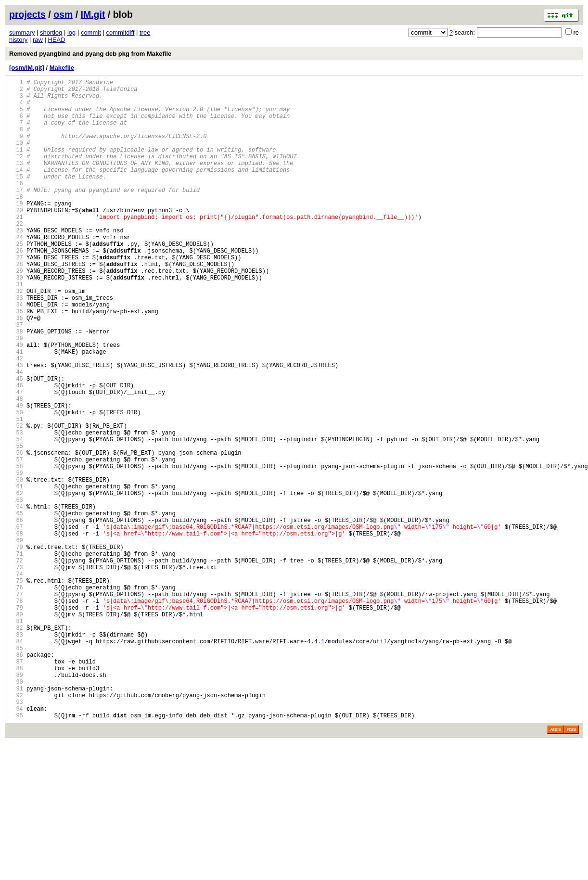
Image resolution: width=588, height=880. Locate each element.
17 (16, 214)
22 (16, 255)
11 (16, 165)
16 (16, 206)
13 (16, 182)
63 (16, 591)
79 (16, 721)
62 (16, 582)
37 (16, 378)
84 (16, 762)
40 (16, 402)
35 (16, 362)
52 (16, 501)
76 (16, 697)
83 (16, 754)
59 (16, 558)
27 (16, 296)
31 (16, 329)
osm (63, 14)
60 (16, 566)
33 (16, 345)
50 (16, 484)
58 (16, 550)
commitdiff (120, 32)
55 (16, 525)
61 (16, 574)
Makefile (62, 68)
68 (16, 631)
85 (16, 771)
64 (16, 599)
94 (16, 844)
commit (91, 32)
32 (16, 337)
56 (16, 533)
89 (16, 803)
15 (16, 198)
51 (16, 492)
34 (16, 353)
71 (16, 656)
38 (16, 386)
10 (16, 157)
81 (16, 738)
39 (16, 394)
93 (16, 836)
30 (16, 321)
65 (16, 607)
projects (27, 14)
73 (16, 672)
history (18, 40)
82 (16, 746)
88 (16, 795)
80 (16, 730)
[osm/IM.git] (27, 68)
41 (16, 411)
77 (16, 705)
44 (16, 435)
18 (16, 223)
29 (16, 312)
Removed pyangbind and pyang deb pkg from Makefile (90, 54)
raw (38, 40)
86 (16, 779)
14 (16, 190)
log (71, 32)
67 (16, 623)
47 (16, 460)
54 (16, 517)
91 (16, 820)
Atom (556, 867)
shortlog (51, 32)
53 (16, 509)
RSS (571, 867)
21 (16, 247)
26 (16, 288)
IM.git (93, 14)
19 (16, 231)
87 (16, 787)
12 (16, 173)
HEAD (56, 40)
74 (16, 681)
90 (16, 811)
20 (16, 239)
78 (16, 713)
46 (16, 452)
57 (16, 542)
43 (16, 427)
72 (16, 664)
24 (16, 272)
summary (22, 32)
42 (16, 419)
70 (16, 648)
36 (16, 370)
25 (16, 280)
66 (16, 615)
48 (16, 468)
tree (145, 32)
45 (16, 443)
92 (16, 828)
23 (16, 263)
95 (16, 852)
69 (16, 640)
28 (16, 304)
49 (16, 476)
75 (16, 689)
